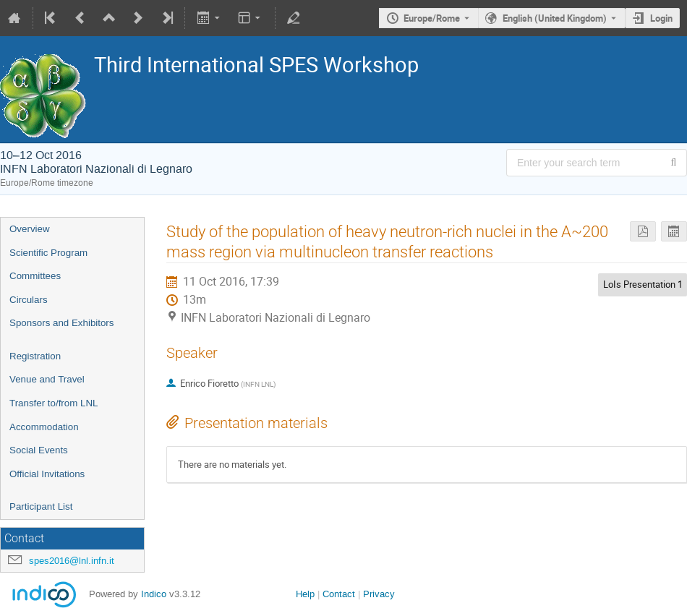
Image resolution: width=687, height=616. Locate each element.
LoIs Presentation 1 (643, 284)
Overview (30, 229)
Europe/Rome (432, 18)
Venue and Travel (47, 379)
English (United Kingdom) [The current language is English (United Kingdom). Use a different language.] (555, 18)
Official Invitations (47, 474)
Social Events (39, 450)
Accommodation (44, 427)
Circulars (29, 300)
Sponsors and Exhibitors (61, 323)
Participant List (41, 506)
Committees (35, 276)
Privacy (379, 594)
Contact (339, 594)
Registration (35, 356)
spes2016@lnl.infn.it (72, 561)
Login (661, 18)
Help (305, 594)
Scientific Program (48, 253)
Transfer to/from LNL (54, 403)
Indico (154, 594)
